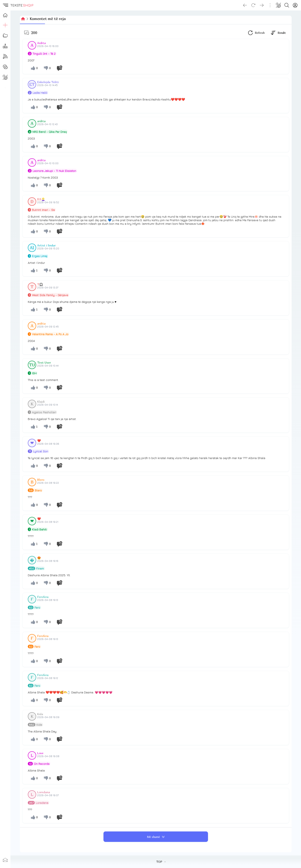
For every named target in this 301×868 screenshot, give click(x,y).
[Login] (295, 5)
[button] (5, 5)
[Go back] (245, 5)
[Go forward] (262, 5)
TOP (161, 862)
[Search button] (287, 5)
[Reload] (253, 5)
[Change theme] (278, 5)
